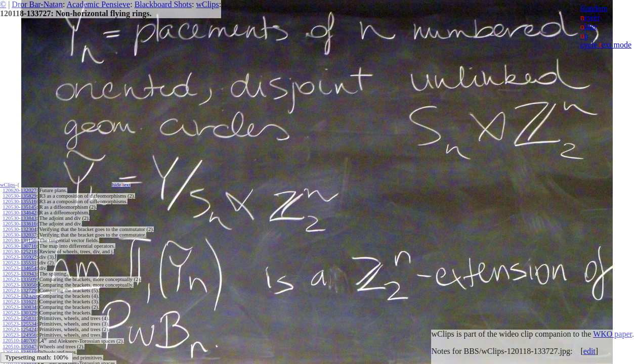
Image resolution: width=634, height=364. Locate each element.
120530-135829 (19, 196)
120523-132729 (19, 290)
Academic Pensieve (98, 4)
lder (589, 27)
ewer (590, 17)
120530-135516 (19, 201)
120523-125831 (19, 318)
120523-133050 (19, 285)
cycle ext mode (606, 45)
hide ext (121, 185)
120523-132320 (19, 296)
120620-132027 (19, 190)
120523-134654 (19, 268)
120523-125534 (19, 324)
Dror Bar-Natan (37, 4)
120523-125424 (19, 329)
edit (589, 351)
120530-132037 (19, 235)
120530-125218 (19, 252)
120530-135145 (19, 207)
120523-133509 (19, 279)
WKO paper (612, 334)
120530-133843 (19, 218)
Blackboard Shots (163, 4)
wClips (207, 4)
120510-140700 (19, 340)
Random (594, 8)
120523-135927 (19, 257)
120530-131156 (19, 240)
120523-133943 (19, 274)
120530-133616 (19, 224)
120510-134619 (19, 352)
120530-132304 (19, 229)
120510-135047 (19, 346)
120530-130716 (19, 246)
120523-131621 (19, 302)
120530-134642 (19, 213)
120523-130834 (19, 307)
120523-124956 (19, 335)
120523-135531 (19, 263)
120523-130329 (19, 313)
